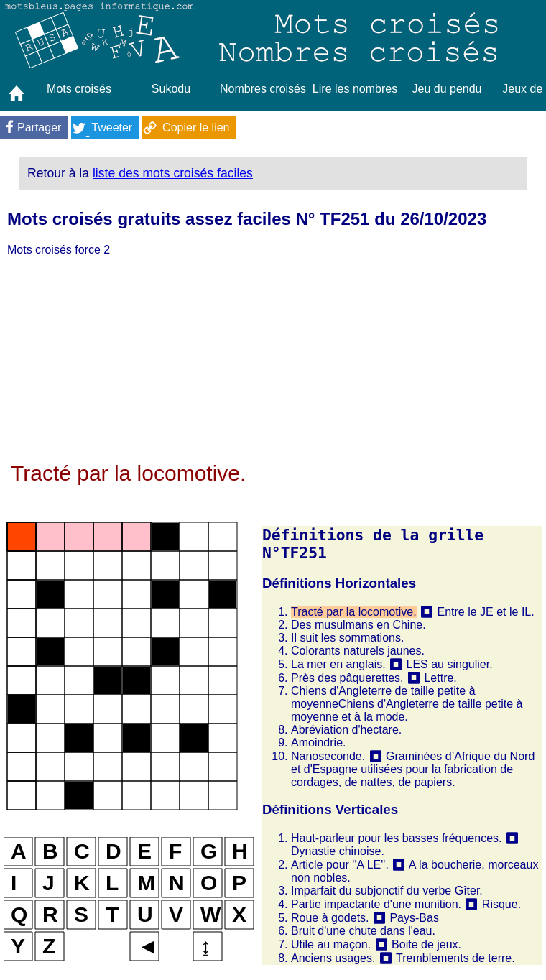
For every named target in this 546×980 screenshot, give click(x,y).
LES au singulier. (450, 664)
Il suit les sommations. (347, 638)
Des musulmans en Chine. (358, 625)
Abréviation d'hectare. (346, 730)
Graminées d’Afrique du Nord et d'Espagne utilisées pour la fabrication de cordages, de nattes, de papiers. (413, 769)
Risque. (501, 904)
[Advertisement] (273, 361)
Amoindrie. (318, 743)
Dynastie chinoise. (338, 851)
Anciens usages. (333, 958)
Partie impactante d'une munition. (376, 904)
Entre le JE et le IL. (485, 612)
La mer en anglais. (338, 664)
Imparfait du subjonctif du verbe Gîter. (387, 891)
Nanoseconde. (328, 756)
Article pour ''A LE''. (340, 865)
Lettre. (440, 678)
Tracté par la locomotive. (354, 612)
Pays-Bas (414, 918)
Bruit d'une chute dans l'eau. (363, 931)
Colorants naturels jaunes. (358, 651)
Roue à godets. (330, 918)
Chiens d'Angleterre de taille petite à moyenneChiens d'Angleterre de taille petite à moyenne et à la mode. (407, 704)
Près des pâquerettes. (347, 678)
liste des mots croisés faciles (173, 173)
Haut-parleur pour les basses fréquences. (397, 838)
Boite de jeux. (426, 944)
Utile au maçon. (331, 944)
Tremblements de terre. (455, 958)
